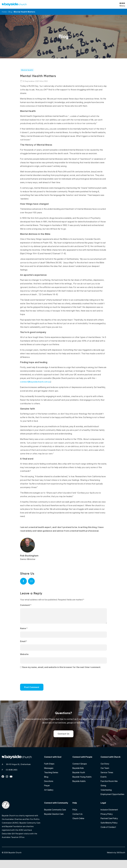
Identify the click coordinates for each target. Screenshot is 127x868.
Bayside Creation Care (54, 820)
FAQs (75, 816)
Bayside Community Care (55, 816)
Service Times (107, 778)
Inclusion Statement (109, 816)
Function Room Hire (109, 787)
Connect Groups (80, 770)
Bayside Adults (79, 787)
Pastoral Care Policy (109, 824)
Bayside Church (15, 861)
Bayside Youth (79, 778)
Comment (26, 605)
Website (24, 657)
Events (104, 783)
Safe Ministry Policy (109, 829)
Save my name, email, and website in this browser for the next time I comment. (62, 670)
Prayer (47, 791)
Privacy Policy (107, 820)
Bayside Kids (78, 774)
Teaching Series (51, 778)
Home (4, 12)
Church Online (78, 824)
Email (24, 644)
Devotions (49, 787)
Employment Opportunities (112, 800)
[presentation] (37, 681)
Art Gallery (49, 796)
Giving (103, 791)
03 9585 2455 (12, 776)
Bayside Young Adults (82, 783)
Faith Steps (49, 770)
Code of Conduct (108, 833)
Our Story (105, 770)
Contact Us (64, 738)
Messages (49, 774)
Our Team (105, 774)
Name (24, 631)
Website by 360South (116, 861)
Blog (10, 12)
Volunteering (106, 796)
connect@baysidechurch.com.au (35, 382)
